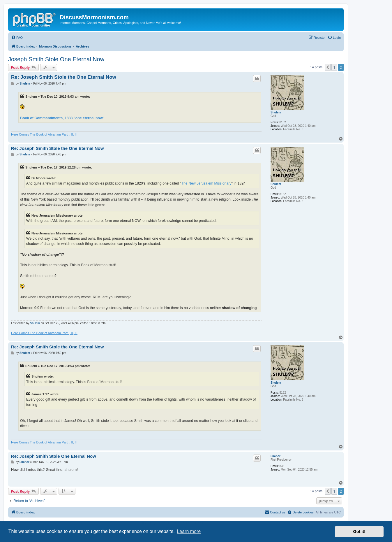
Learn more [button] (189, 531)
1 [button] (334, 67)
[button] (328, 67)
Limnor (276, 456)
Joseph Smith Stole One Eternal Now (56, 59)
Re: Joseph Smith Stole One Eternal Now (54, 456)
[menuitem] (17, 38)
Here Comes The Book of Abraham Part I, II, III (44, 134)
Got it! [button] (359, 532)
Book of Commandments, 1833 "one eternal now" (62, 118)
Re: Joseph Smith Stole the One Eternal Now (64, 77)
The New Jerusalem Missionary (206, 183)
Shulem (276, 112)
